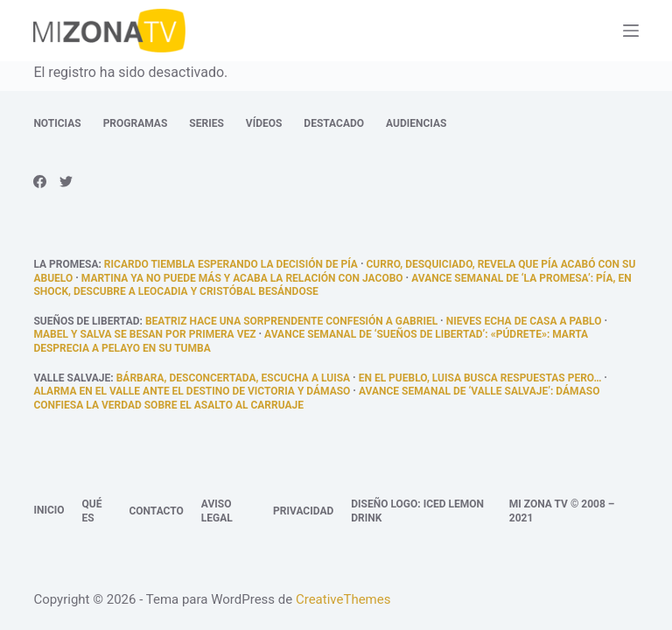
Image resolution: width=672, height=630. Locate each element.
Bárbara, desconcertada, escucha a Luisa (233, 378)
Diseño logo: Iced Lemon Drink (417, 511)
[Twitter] (66, 182)
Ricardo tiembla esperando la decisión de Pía (231, 264)
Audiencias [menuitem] (416, 123)
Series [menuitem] (206, 123)
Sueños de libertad (86, 321)
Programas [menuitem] (136, 123)
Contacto (156, 511)
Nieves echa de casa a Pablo (524, 321)
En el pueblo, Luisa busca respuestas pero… (480, 378)
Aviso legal (217, 511)
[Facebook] (40, 182)
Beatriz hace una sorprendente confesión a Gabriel (291, 321)
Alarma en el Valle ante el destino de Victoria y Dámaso (192, 391)
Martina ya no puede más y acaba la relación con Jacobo (242, 278)
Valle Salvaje (72, 378)
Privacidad (303, 511)
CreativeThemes (343, 599)
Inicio (49, 510)
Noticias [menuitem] (57, 123)
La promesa (66, 264)
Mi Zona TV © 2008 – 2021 (562, 511)
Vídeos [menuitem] (264, 123)
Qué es (92, 511)
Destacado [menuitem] (334, 123)
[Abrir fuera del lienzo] (631, 31)
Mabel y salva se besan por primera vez (144, 334)
